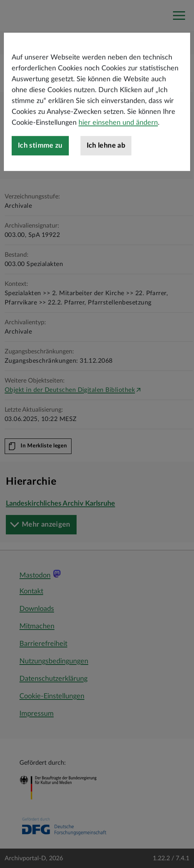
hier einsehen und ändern (118, 142)
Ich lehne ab (106, 165)
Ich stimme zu (40, 165)
